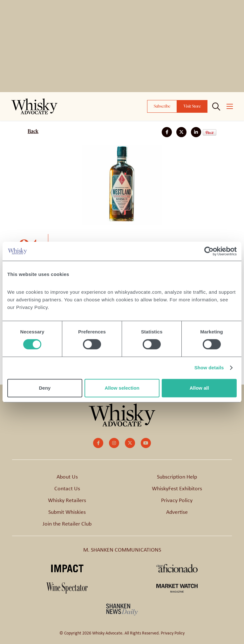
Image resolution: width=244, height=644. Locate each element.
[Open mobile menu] (230, 106)
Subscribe (162, 106)
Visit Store (192, 106)
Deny (45, 388)
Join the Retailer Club (67, 524)
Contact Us (67, 488)
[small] (98, 443)
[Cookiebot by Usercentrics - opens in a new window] (209, 251)
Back (33, 131)
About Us (67, 477)
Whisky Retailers (67, 500)
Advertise (177, 512)
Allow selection (122, 388)
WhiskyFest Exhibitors (177, 488)
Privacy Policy (177, 500)
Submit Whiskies (67, 512)
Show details (209, 368)
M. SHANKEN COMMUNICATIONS (122, 550)
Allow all (199, 388)
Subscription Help (177, 477)
